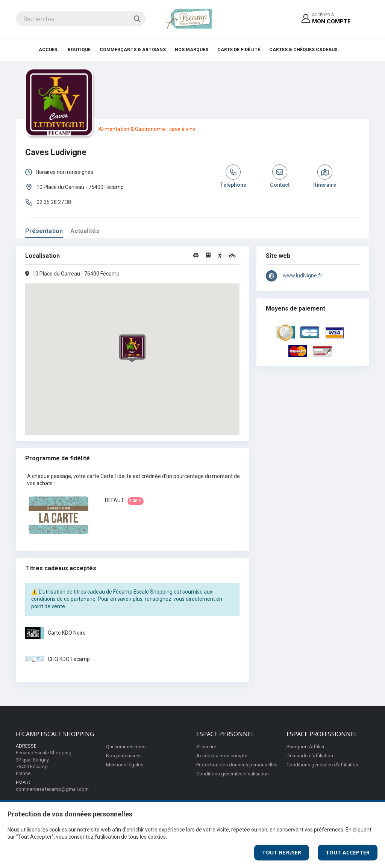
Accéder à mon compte (222, 756)
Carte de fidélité (239, 50)
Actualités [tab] (85, 231)
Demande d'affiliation (310, 756)
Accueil (49, 50)
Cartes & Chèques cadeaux (303, 50)
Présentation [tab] (44, 231)
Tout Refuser (282, 852)
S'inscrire (206, 747)
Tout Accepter (348, 852)
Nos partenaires (123, 756)
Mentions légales (125, 765)
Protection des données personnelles (237, 765)
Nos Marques (192, 50)
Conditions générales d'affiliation (322, 765)
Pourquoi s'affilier (305, 747)
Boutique (79, 50)
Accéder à (331, 19)
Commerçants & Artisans (133, 50)
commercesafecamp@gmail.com (52, 789)
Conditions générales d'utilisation (233, 774)
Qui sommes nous (126, 747)
